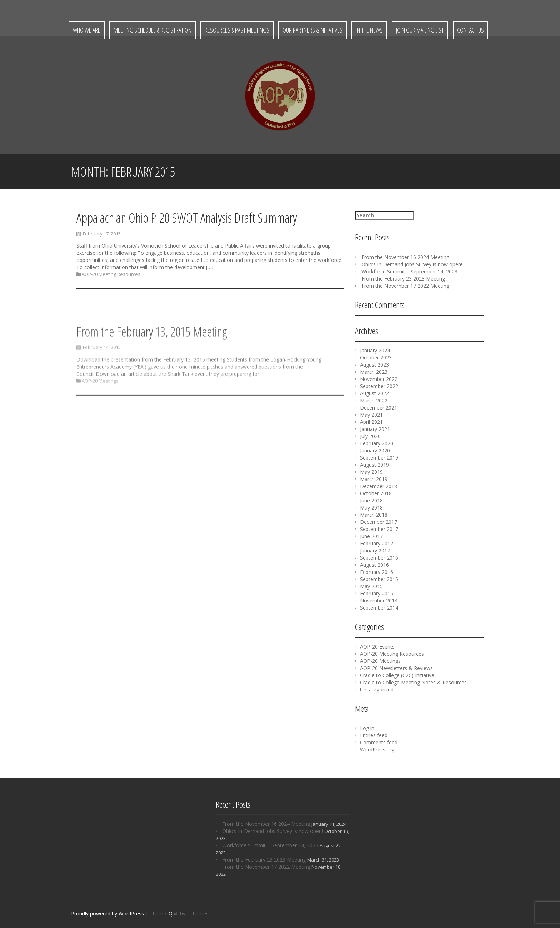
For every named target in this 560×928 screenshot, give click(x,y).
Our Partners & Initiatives (312, 30)
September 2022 (379, 386)
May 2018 (371, 508)
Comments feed (379, 742)
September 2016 (379, 558)
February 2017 (377, 543)
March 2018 (374, 515)
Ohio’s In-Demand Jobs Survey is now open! (412, 264)
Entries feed (374, 735)
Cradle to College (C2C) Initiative (397, 675)
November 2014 (379, 601)
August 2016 (374, 565)
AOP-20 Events (377, 647)
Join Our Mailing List (420, 30)
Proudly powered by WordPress (107, 914)
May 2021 (371, 415)
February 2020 (377, 443)
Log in (367, 728)
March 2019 (374, 479)
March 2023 (374, 372)
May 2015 (371, 586)
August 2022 (374, 393)
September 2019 (379, 458)
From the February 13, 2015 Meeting (152, 375)
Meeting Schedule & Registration (152, 30)
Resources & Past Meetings (237, 30)
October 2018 (376, 493)
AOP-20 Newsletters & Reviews (396, 668)
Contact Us (471, 30)
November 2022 (379, 379)
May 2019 (371, 472)
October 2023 (376, 358)
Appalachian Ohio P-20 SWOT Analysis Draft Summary (187, 219)
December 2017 (379, 522)
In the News (369, 30)
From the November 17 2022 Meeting (405, 286)
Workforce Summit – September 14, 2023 (409, 271)
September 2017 (379, 529)
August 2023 (374, 365)
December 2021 (379, 408)
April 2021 (371, 422)
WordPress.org (377, 750)
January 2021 (375, 429)
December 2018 (379, 486)
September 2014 (379, 608)
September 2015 (379, 579)
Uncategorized (377, 689)
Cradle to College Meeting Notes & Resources (413, 682)
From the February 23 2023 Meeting (403, 279)
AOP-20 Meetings (100, 425)
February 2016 (377, 572)
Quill (174, 914)
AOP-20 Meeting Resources (111, 275)
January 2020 (375, 450)
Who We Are (87, 30)
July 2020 (370, 436)
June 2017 (371, 536)
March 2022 (374, 400)
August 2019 (374, 465)
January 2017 (375, 550)
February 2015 (377, 593)
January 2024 (375, 350)
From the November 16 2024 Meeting (405, 257)
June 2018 (371, 500)
